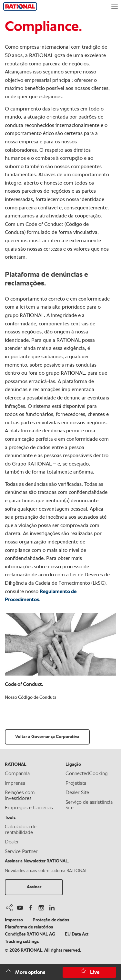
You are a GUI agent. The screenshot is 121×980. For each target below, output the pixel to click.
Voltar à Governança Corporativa (47, 737)
